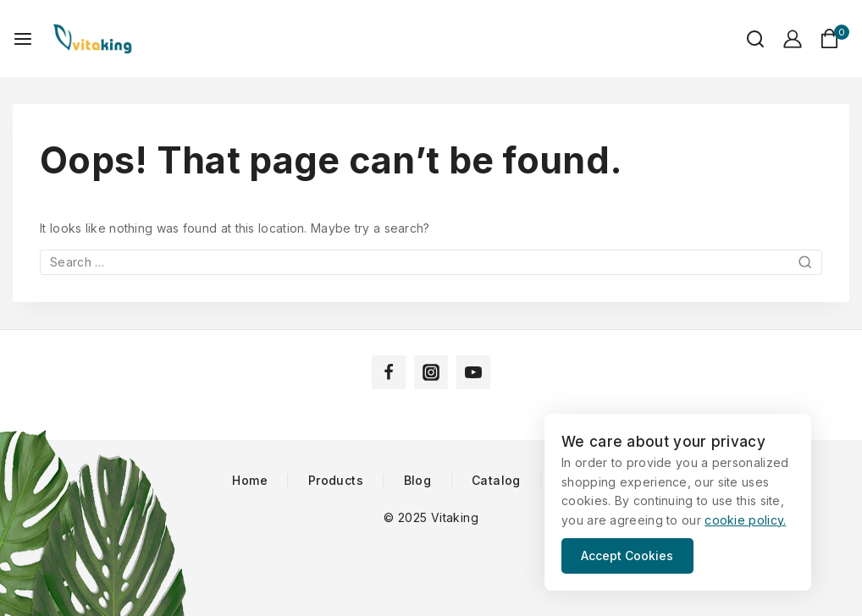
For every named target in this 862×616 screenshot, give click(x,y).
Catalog (496, 481)
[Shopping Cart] (834, 38)
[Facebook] (389, 372)
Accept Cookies (629, 555)
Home (250, 481)
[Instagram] (431, 372)
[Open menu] (23, 39)
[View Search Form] (747, 39)
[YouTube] (473, 372)
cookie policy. (745, 520)
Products (336, 481)
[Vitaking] (92, 38)
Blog (418, 481)
